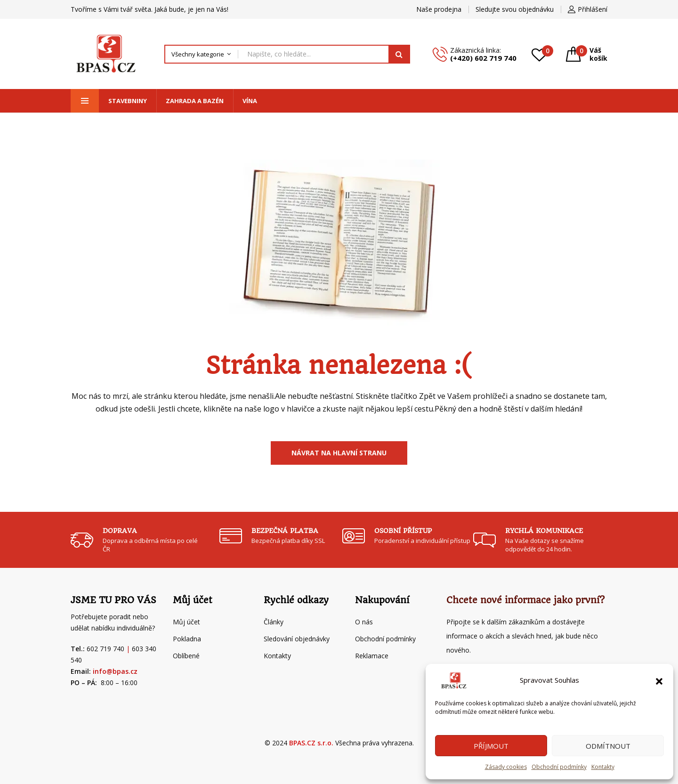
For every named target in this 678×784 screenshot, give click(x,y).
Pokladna (187, 639)
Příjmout (491, 746)
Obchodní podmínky (559, 767)
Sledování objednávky (297, 639)
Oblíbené (186, 656)
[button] (659, 680)
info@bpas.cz (115, 671)
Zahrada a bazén (195, 101)
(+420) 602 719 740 (483, 58)
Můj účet (186, 622)
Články (274, 622)
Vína (250, 101)
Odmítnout (608, 746)
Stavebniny (128, 101)
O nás (364, 622)
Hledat (399, 54)
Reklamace (372, 656)
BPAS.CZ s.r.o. (311, 743)
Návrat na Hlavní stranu (339, 453)
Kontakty (603, 767)
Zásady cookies (506, 767)
